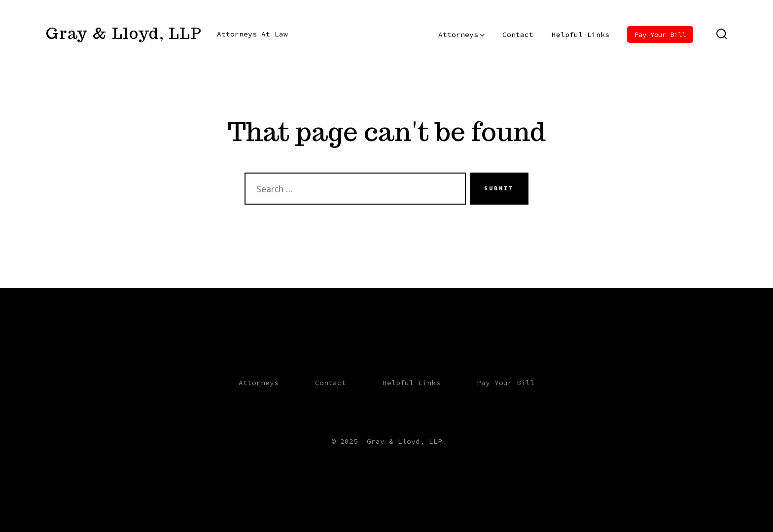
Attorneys (461, 35)
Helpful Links (580, 35)
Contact (518, 35)
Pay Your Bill (660, 35)
